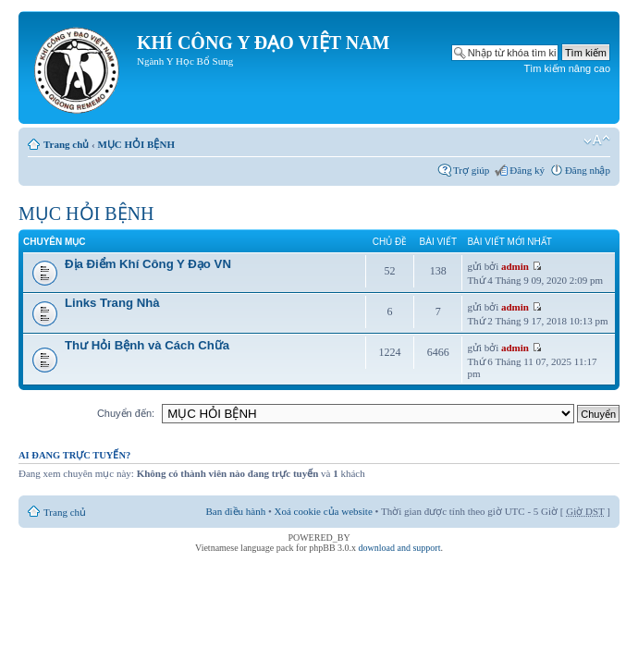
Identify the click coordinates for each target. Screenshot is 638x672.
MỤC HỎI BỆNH (136, 144)
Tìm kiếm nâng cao (567, 68)
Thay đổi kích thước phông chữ (597, 141)
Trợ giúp (471, 170)
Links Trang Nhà (112, 303)
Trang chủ (66, 144)
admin (515, 266)
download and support (400, 548)
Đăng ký (527, 170)
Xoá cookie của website (324, 511)
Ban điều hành (236, 511)
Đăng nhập (588, 170)
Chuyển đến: (126, 413)
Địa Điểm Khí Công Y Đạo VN (148, 264)
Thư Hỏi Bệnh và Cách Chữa (147, 345)
